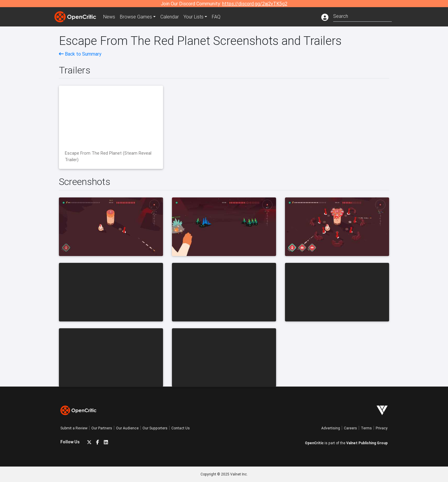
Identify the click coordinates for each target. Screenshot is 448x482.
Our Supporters (155, 428)
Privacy (382, 428)
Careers (350, 428)
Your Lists (194, 17)
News (109, 17)
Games (136, 17)
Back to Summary (80, 54)
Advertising (331, 428)
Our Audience (127, 428)
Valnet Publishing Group (367, 443)
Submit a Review (74, 428)
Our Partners (102, 428)
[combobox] (362, 16)
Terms (366, 428)
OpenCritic (314, 443)
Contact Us (181, 428)
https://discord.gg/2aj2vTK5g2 (255, 4)
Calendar (170, 17)
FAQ (216, 17)
